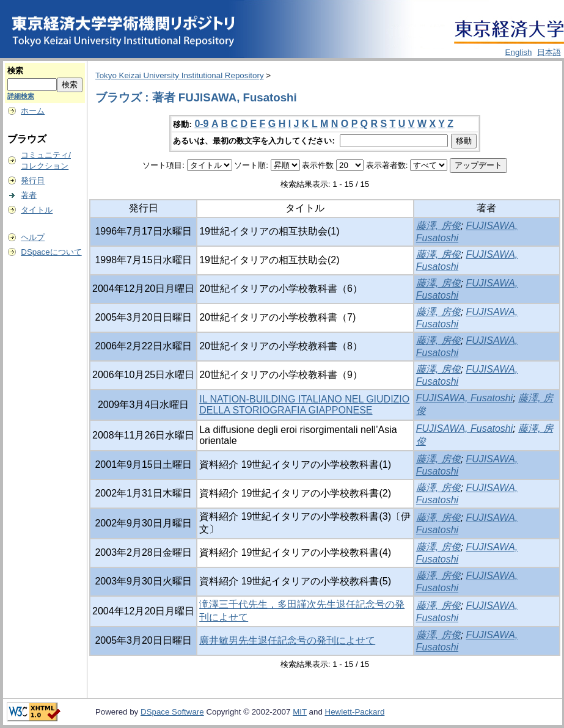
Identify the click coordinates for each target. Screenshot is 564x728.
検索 (15, 71)
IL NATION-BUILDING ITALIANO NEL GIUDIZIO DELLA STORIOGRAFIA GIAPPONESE (304, 405)
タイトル (37, 210)
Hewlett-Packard (355, 712)
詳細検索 (21, 96)
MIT (300, 712)
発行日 (33, 180)
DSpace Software (172, 712)
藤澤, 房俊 (438, 226)
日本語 (549, 52)
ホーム (33, 111)
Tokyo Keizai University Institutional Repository (180, 75)
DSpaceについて (51, 252)
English (519, 52)
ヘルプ (33, 237)
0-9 (201, 124)
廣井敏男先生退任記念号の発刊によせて (287, 640)
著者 (29, 195)
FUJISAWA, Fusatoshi (465, 398)
